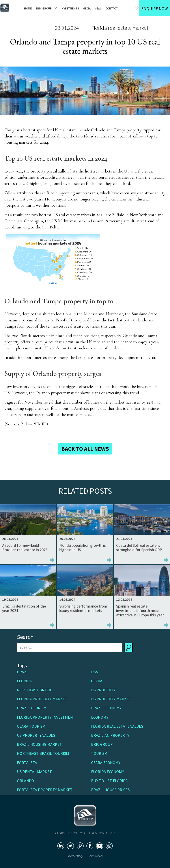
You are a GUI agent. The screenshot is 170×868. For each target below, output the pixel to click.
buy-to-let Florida (109, 781)
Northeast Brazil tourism (43, 753)
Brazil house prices (110, 790)
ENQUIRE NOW (155, 9)
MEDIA (87, 8)
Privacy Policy (75, 856)
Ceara (97, 681)
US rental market (34, 772)
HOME (28, 8)
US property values (36, 735)
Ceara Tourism (31, 726)
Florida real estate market (120, 28)
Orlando (25, 781)
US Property (103, 690)
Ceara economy (106, 763)
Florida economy (107, 772)
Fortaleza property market (45, 790)
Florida (24, 681)
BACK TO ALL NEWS (85, 449)
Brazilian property (110, 735)
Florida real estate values (117, 726)
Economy (100, 717)
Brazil (23, 672)
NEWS (98, 8)
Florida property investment (46, 717)
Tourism (99, 753)
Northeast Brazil (34, 690)
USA (94, 672)
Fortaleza (27, 763)
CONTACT (112, 8)
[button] (45, 8)
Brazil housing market (39, 744)
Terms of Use (96, 856)
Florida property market (42, 699)
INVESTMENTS (70, 8)
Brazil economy (106, 708)
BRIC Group (102, 744)
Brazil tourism (32, 708)
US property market (111, 699)
